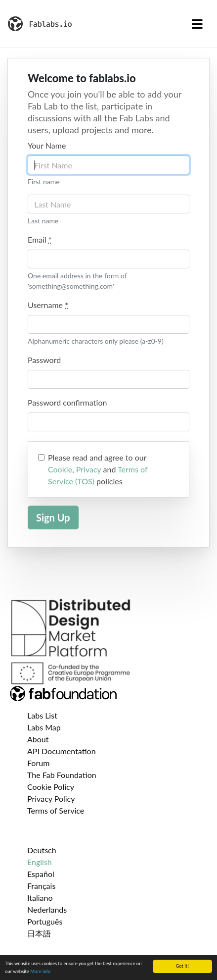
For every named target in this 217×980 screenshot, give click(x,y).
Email (40, 239)
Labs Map (44, 727)
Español (41, 874)
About (38, 739)
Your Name (47, 145)
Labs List (42, 715)
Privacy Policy (51, 799)
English (40, 862)
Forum (38, 763)
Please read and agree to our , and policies (98, 469)
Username (48, 305)
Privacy (89, 469)
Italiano (40, 898)
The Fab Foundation (62, 775)
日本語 (39, 933)
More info (40, 972)
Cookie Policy (51, 787)
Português (45, 921)
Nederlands (47, 909)
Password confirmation (67, 402)
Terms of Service (56, 810)
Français (41, 886)
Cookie (60, 469)
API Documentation (62, 751)
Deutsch (42, 850)
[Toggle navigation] (197, 24)
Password (44, 360)
